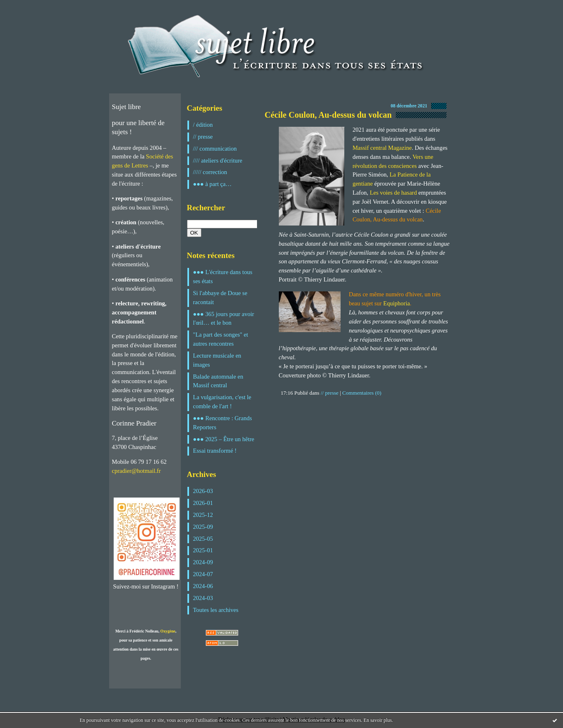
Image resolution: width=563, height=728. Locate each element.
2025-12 (203, 515)
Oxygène (168, 631)
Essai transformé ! (215, 451)
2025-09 (203, 527)
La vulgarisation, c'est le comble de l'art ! (222, 402)
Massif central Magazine (382, 148)
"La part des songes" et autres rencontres (221, 339)
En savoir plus (378, 720)
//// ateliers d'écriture (218, 160)
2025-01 (203, 550)
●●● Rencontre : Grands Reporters (223, 423)
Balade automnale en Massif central (218, 381)
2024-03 (203, 598)
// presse (203, 137)
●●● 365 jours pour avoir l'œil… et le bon (224, 319)
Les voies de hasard (393, 193)
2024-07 (203, 574)
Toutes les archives (216, 610)
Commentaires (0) (362, 393)
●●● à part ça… (213, 184)
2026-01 (203, 503)
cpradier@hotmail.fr (137, 471)
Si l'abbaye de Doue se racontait (220, 298)
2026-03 (203, 491)
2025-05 (203, 539)
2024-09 (203, 562)
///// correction (210, 172)
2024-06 (203, 586)
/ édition (203, 125)
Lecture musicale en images (217, 360)
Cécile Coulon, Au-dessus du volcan (328, 115)
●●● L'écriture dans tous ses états (223, 277)
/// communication (215, 149)
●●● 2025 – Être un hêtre (224, 439)
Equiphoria (397, 303)
